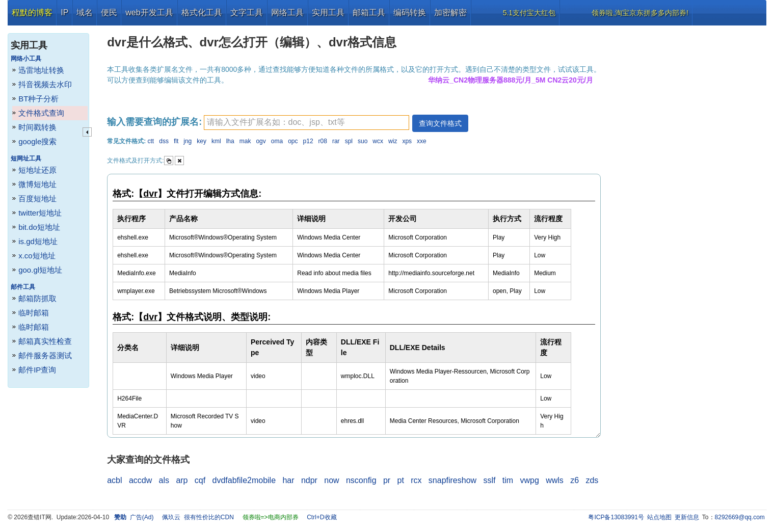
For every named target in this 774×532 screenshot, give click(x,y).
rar (336, 141)
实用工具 (328, 12)
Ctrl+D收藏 (322, 517)
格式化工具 (202, 12)
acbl (114, 480)
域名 (85, 12)
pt (400, 480)
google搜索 (37, 141)
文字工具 (247, 12)
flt (176, 141)
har (288, 480)
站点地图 (659, 517)
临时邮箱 (34, 313)
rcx (416, 480)
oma (277, 141)
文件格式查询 (41, 113)
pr (387, 480)
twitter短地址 (40, 213)
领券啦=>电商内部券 (271, 517)
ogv (261, 141)
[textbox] (306, 123)
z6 (575, 480)
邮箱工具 (369, 12)
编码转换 (410, 12)
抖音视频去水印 (45, 84)
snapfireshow (452, 480)
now (331, 480)
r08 (323, 141)
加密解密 (450, 12)
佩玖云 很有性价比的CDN (198, 517)
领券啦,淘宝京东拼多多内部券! (640, 13)
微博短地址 (37, 184)
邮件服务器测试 (45, 355)
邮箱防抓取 (37, 298)
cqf (200, 480)
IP (64, 12)
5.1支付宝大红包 (529, 13)
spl (349, 141)
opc (293, 141)
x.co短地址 (37, 256)
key (202, 141)
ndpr (309, 480)
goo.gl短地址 (40, 270)
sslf (489, 480)
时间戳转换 (37, 127)
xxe (422, 141)
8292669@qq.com (740, 517)
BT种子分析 (38, 99)
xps (407, 141)
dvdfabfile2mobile (244, 480)
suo (363, 141)
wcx (378, 141)
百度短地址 (37, 198)
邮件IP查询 (37, 370)
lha (230, 141)
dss (164, 141)
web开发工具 (149, 12)
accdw (140, 480)
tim (508, 480)
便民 (109, 12)
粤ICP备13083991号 (616, 517)
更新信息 (687, 517)
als (164, 480)
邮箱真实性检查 (45, 341)
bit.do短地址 (39, 227)
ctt (151, 141)
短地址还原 (37, 170)
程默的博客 (32, 12)
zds (592, 480)
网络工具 (287, 12)
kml (216, 141)
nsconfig (361, 480)
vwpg (529, 480)
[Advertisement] (690, 178)
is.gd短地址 (38, 241)
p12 (308, 141)
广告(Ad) (142, 517)
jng (188, 141)
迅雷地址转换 (41, 70)
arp (182, 480)
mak (245, 141)
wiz (393, 141)
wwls (555, 480)
